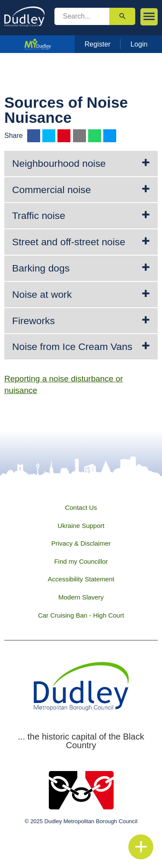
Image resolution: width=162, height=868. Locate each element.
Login (139, 44)
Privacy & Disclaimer (81, 543)
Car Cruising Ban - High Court (81, 615)
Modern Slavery (81, 597)
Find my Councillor (81, 561)
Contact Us (81, 507)
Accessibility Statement (81, 579)
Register (98, 44)
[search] (82, 16)
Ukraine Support (81, 526)
